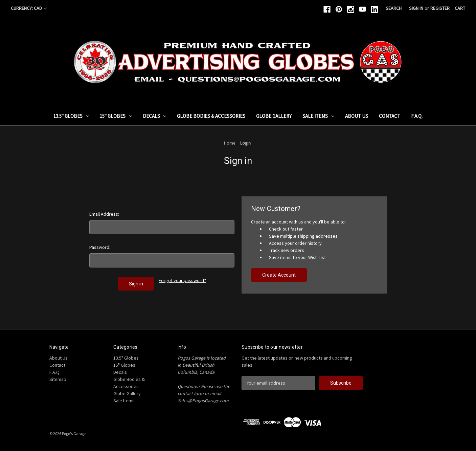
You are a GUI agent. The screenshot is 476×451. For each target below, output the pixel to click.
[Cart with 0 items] (460, 8)
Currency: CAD (29, 8)
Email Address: (104, 214)
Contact (390, 116)
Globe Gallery (274, 116)
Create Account (279, 275)
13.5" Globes (71, 116)
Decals (155, 116)
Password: (100, 247)
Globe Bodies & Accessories (211, 116)
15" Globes (116, 116)
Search (394, 8)
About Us (357, 116)
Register (440, 8)
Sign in (416, 8)
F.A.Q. (417, 116)
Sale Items (318, 116)
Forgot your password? (182, 280)
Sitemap (58, 379)
